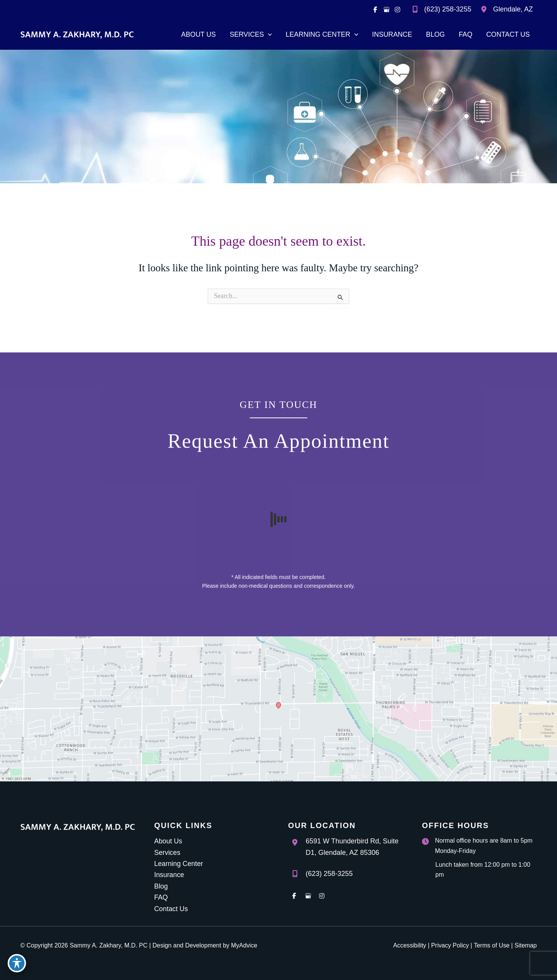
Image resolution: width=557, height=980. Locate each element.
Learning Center (179, 863)
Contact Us (171, 909)
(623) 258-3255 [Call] (448, 9)
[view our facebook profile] (375, 10)
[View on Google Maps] (278, 708)
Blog (161, 886)
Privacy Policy (450, 945)
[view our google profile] (386, 10)
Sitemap (525, 945)
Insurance (169, 875)
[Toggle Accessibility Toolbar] (17, 963)
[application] (266, 34)
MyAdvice (244, 945)
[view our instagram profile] (397, 10)
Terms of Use (491, 945)
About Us (168, 841)
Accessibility (408, 945)
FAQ (161, 897)
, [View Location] (513, 9)
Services (167, 852)
